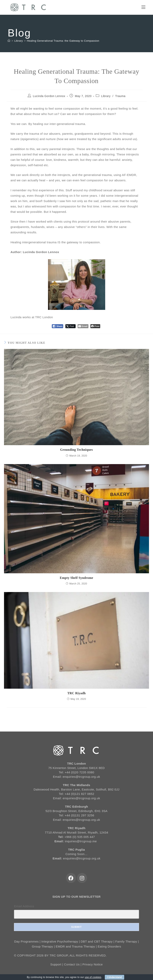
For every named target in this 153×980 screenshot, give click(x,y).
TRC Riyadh (77, 693)
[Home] (9, 41)
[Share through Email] (83, 326)
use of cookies (93, 977)
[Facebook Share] (58, 326)
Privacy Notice (92, 964)
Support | (57, 964)
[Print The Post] (95, 326)
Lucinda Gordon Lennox (49, 96)
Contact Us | (73, 964)
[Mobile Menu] (143, 7)
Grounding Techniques (77, 450)
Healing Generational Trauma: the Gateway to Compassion (63, 41)
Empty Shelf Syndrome (76, 578)
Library (106, 96)
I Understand (114, 977)
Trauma (120, 96)
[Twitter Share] (70, 326)
